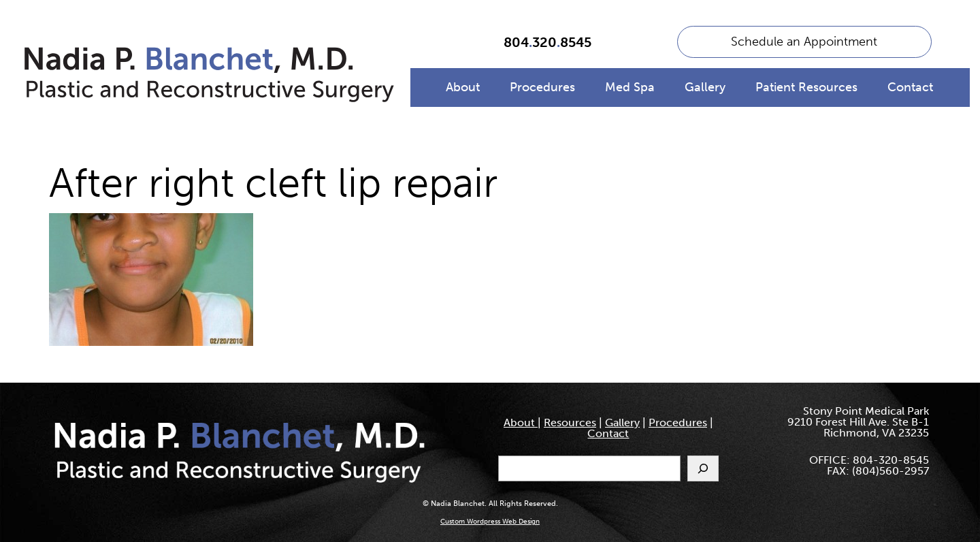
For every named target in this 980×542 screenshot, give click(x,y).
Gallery (705, 87)
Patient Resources (806, 87)
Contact (910, 87)
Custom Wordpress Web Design (490, 522)
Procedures (542, 87)
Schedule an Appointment (804, 42)
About (463, 87)
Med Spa (630, 87)
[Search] (703, 468)
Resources (570, 423)
